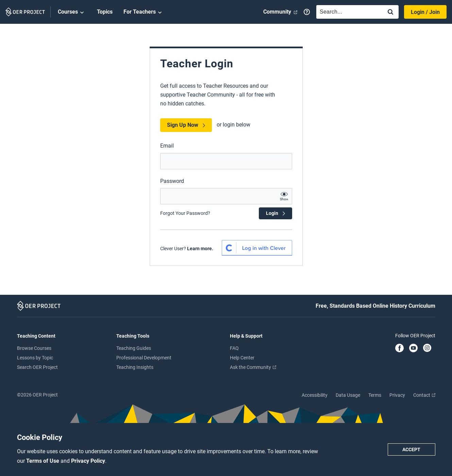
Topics (105, 12)
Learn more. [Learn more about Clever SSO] (200, 249)
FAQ (234, 348)
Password (172, 181)
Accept (411, 449)
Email (167, 146)
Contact (424, 395)
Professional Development (144, 358)
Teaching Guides (134, 348)
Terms (375, 395)
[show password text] (284, 196)
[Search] (390, 12)
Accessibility (315, 395)
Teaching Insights (135, 367)
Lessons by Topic (35, 358)
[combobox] (348, 12)
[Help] (307, 12)
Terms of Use (43, 461)
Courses (72, 12)
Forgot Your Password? (185, 213)
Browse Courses (34, 348)
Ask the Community (253, 367)
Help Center (242, 358)
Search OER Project (37, 367)
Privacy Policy (88, 461)
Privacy (397, 395)
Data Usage (348, 395)
